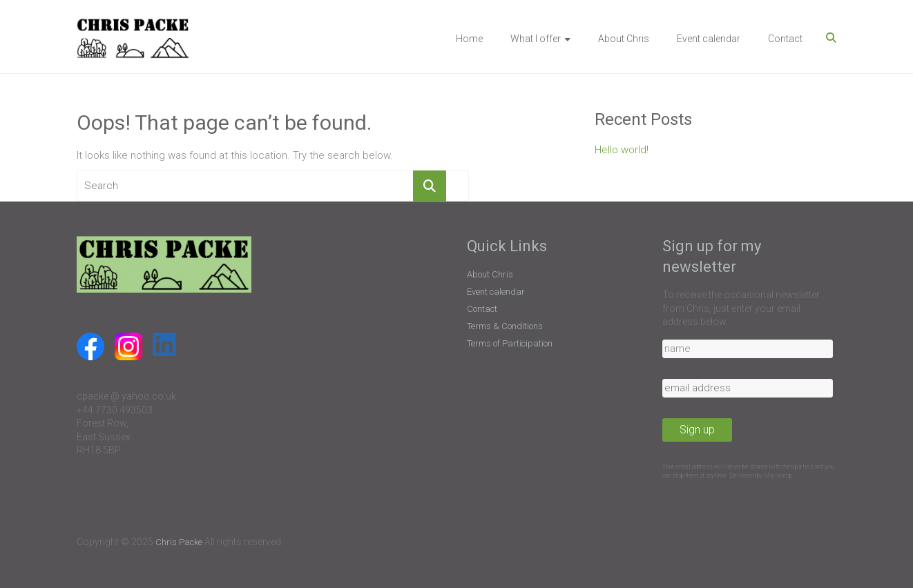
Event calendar (709, 39)
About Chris (624, 39)
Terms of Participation (510, 343)
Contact (785, 39)
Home (469, 39)
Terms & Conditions (505, 326)
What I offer (536, 39)
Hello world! (622, 150)
